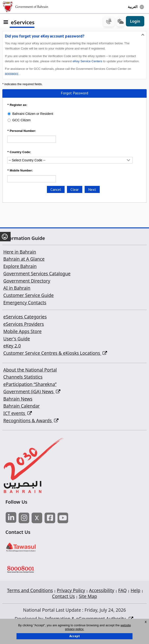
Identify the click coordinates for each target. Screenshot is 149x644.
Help (135, 591)
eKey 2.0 (12, 346)
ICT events (18, 414)
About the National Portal (30, 370)
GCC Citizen (21, 121)
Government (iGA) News (32, 392)
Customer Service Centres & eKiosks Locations (55, 354)
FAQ (122, 591)
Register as (17, 105)
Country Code (19, 153)
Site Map (88, 597)
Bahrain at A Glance (24, 259)
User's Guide (17, 339)
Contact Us (64, 597)
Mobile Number (20, 171)
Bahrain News (18, 399)
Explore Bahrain (20, 267)
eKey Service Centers (87, 62)
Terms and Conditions (30, 591)
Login (135, 22)
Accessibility (101, 591)
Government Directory (27, 281)
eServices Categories (25, 317)
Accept (75, 636)
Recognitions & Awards (31, 421)
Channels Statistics (23, 377)
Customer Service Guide (29, 296)
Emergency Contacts (25, 303)
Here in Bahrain (20, 252)
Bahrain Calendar (22, 406)
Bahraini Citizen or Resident (33, 114)
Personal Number (21, 131)
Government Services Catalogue (37, 274)
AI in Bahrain (17, 289)
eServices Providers (24, 325)
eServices (23, 22)
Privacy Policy (71, 591)
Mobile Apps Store (22, 332)
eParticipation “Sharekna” (30, 385)
